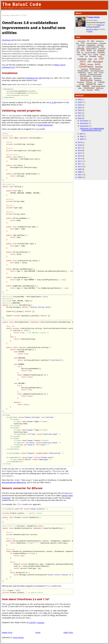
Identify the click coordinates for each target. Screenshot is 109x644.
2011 (80, 164)
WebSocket (100, 88)
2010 (80, 167)
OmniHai (99, 67)
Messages (90, 64)
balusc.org (101, 25)
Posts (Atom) (18, 637)
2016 (80, 150)
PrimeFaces (82, 73)
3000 (80, 99)
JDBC (90, 59)
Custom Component (93, 47)
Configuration (91, 45)
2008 (80, 172)
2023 (80, 110)
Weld (83, 90)
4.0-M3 (53, 102)
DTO (83, 51)
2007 (80, 175)
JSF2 (82, 61)
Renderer (83, 74)
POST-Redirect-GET (97, 71)
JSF (101, 59)
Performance (95, 69)
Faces (79, 55)
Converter (100, 45)
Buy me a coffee (92, 29)
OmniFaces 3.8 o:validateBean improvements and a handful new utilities (34, 28)
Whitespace (90, 90)
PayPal (90, 31)
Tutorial (101, 82)
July (81, 134)
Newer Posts (7, 632)
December (84, 121)
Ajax (92, 41)
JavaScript (82, 59)
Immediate (93, 56)
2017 (80, 148)
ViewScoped (89, 88)
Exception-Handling (90, 53)
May (82, 136)
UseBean (100, 84)
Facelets (101, 52)
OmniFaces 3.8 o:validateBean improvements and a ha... (92, 129)
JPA (96, 59)
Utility (78, 86)
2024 (80, 108)
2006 (80, 177)
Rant (96, 73)
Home (38, 632)
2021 (80, 116)
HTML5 (82, 56)
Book (78, 43)
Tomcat (89, 82)
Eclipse (101, 51)
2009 (80, 169)
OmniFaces (86, 67)
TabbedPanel (98, 80)
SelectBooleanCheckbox (95, 75)
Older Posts (68, 632)
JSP (89, 62)
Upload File (91, 84)
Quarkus (90, 73)
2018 (80, 145)
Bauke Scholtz (94, 17)
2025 (80, 105)
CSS (79, 47)
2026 (80, 102)
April (82, 139)
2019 (80, 142)
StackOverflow (86, 80)
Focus (90, 55)
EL (82, 53)
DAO (102, 47)
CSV (83, 47)
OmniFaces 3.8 (8, 40)
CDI (83, 43)
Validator (86, 86)
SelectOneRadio (97, 76)
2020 (80, 118)
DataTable (81, 49)
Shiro (91, 78)
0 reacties (40, 623)
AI (88, 41)
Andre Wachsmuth (45, 125)
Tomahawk (81, 82)
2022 (80, 113)
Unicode (82, 84)
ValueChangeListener (98, 86)
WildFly (97, 90)
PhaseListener (83, 71)
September (84, 126)
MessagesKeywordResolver (14, 482)
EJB (78, 53)
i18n (86, 56)
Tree (95, 82)
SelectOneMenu (85, 76)
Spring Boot (97, 78)
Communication (92, 43)
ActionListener (82, 41)
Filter (85, 54)
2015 (80, 153)
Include (100, 56)
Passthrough (84, 69)
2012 (80, 161)
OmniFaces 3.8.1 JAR (34, 78)
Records (101, 73)
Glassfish (96, 55)
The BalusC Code (22, 4)
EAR (95, 51)
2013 (80, 158)
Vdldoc (80, 88)
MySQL (98, 64)
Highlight (102, 55)
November (84, 123)
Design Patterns (91, 49)
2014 (80, 156)
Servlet (84, 78)
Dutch (89, 51)
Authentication (100, 41)
